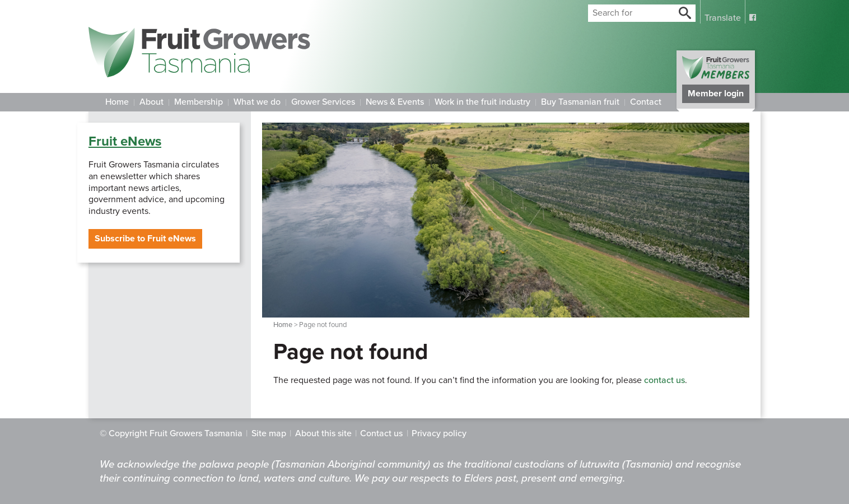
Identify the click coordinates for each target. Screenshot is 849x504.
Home (117, 102)
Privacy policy (439, 433)
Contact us (381, 433)
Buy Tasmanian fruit (580, 102)
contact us (664, 380)
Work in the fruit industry (482, 102)
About (151, 102)
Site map (269, 433)
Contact (646, 102)
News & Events (395, 102)
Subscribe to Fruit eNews (145, 239)
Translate (723, 18)
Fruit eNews (125, 141)
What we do (257, 102)
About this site (323, 433)
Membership (199, 102)
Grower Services (323, 102)
